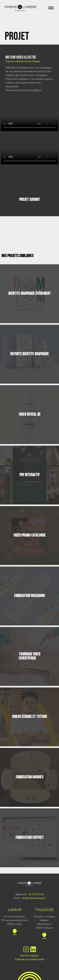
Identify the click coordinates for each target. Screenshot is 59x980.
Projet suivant (30, 200)
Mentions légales (29, 956)
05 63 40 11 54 (36, 894)
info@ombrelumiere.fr (33, 898)
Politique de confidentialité (30, 959)
